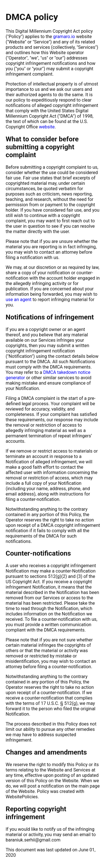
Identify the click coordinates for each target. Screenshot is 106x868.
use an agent (19, 300)
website (47, 127)
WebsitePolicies (22, 797)
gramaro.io (64, 37)
